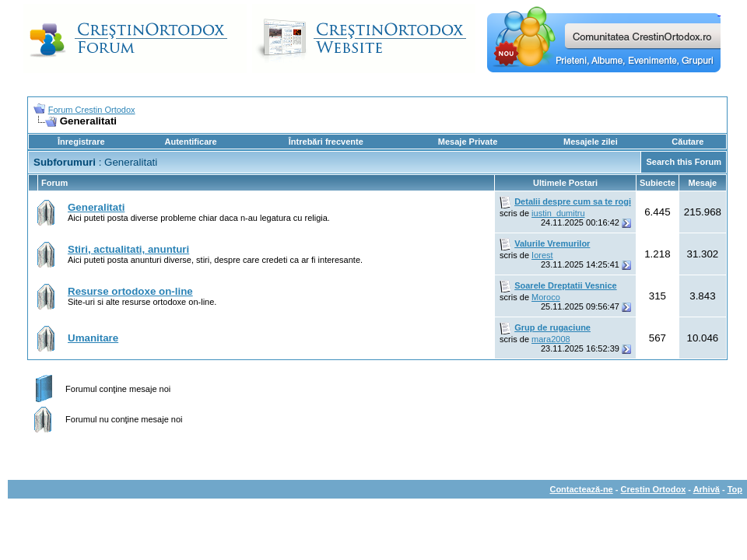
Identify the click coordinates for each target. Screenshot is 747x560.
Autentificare (190, 142)
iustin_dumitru (558, 213)
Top (735, 489)
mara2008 (551, 339)
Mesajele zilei (591, 142)
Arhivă (707, 489)
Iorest (542, 255)
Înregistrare (81, 142)
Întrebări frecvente (326, 142)
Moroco (546, 297)
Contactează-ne (581, 489)
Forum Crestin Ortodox (92, 110)
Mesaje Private (468, 142)
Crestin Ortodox (654, 489)
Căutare (687, 142)
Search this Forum (684, 162)
